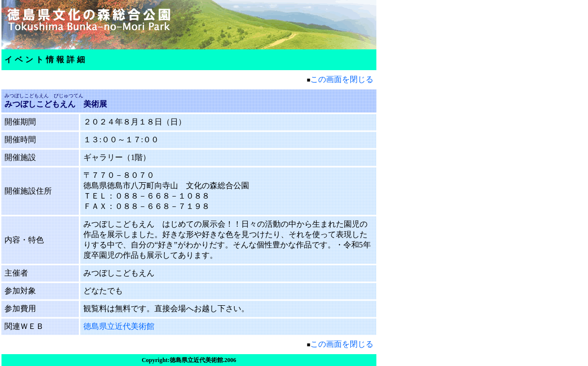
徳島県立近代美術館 (119, 326)
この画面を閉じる (342, 79)
